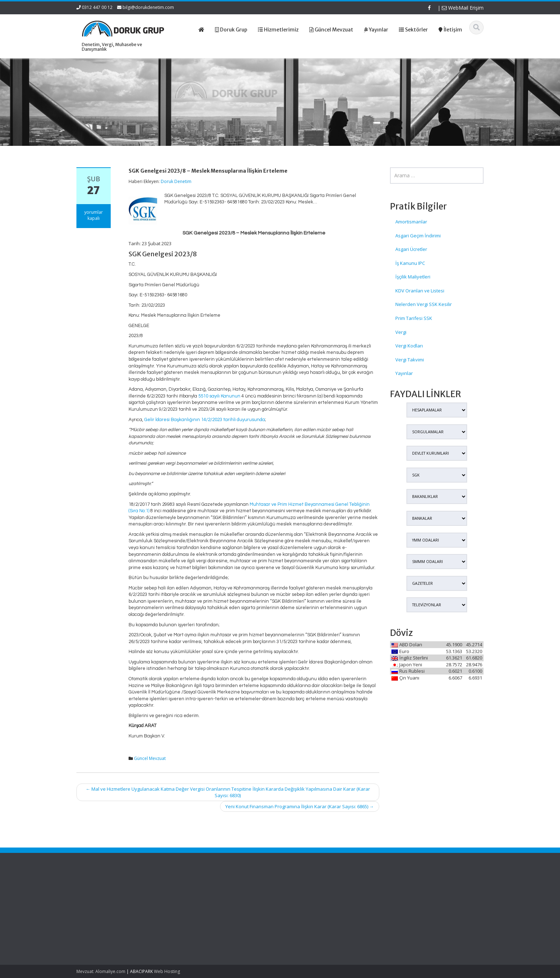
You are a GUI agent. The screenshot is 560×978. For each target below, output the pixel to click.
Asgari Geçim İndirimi (418, 236)
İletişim (295, 919)
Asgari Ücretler (411, 249)
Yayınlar (404, 373)
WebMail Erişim (463, 8)
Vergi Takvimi (410, 360)
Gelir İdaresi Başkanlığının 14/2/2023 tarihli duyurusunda (205, 420)
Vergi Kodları (409, 346)
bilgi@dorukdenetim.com (148, 7)
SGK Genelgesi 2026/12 (95, 896)
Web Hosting (167, 971)
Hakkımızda (300, 899)
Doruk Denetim (176, 181)
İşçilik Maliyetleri (413, 277)
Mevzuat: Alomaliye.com (101, 971)
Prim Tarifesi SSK (414, 318)
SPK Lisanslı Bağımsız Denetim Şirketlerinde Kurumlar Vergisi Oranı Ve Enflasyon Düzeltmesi (103, 916)
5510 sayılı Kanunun (219, 396)
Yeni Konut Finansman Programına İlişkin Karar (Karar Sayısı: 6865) (300, 806)
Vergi (401, 332)
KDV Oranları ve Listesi (420, 291)
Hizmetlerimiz (302, 906)
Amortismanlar (411, 222)
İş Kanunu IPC (410, 263)
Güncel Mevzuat (150, 758)
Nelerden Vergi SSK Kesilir (424, 304)
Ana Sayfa (299, 893)
